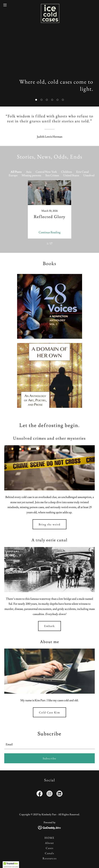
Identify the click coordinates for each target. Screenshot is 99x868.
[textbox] (49, 744)
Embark (49, 626)
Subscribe (49, 758)
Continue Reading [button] (50, 232)
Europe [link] (13, 175)
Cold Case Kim (49, 712)
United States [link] (71, 175)
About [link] (49, 843)
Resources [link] (50, 858)
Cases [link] (50, 848)
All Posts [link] (16, 172)
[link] (49, 5)
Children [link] (67, 172)
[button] (36, 100)
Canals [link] (49, 853)
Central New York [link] (46, 172)
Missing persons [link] (31, 175)
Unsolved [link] (89, 175)
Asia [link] (29, 172)
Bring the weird (49, 524)
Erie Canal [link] (82, 172)
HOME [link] (49, 838)
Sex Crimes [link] (52, 175)
